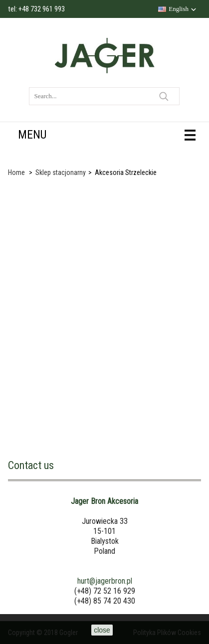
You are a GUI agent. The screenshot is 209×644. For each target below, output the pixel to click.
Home (16, 172)
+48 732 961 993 (42, 9)
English (179, 9)
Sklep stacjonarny (61, 172)
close (102, 630)
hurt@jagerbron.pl (105, 581)
